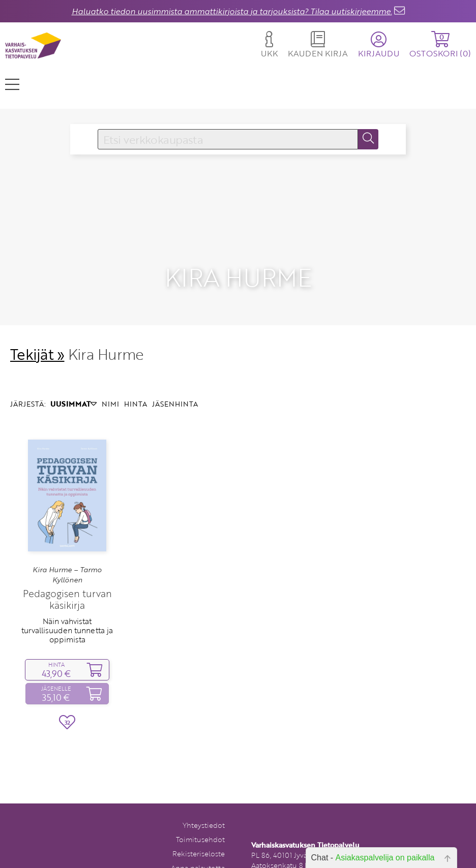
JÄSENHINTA (175, 385)
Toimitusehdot (200, 821)
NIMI (110, 385)
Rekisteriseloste (199, 835)
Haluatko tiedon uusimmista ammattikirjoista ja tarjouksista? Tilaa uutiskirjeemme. (232, 11)
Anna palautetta (198, 849)
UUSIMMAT (73, 385)
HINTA (136, 385)
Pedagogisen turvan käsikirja (67, 581)
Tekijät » (37, 335)
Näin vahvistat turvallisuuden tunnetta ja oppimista (67, 612)
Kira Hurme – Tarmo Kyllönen (67, 556)
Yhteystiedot (204, 807)
